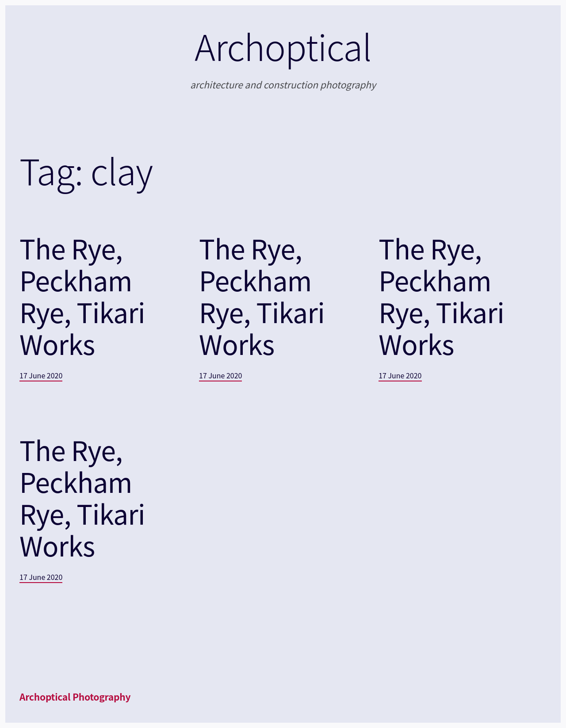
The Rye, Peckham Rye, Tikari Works (82, 296)
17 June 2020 (41, 375)
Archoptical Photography (75, 697)
